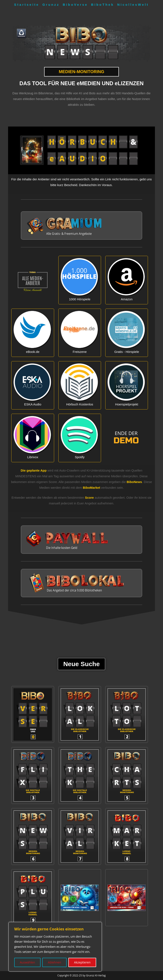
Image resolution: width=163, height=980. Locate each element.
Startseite (27, 5)
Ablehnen (55, 962)
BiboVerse (75, 5)
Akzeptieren (82, 962)
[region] (55, 947)
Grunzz (51, 5)
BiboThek (103, 5)
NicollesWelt (133, 5)
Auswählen (27, 962)
